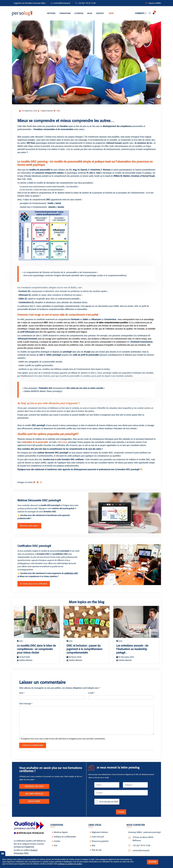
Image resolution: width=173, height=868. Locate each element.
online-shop (62, 442)
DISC (59, 111)
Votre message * (26, 706)
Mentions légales (61, 835)
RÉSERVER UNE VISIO (34, 789)
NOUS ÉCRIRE (34, 804)
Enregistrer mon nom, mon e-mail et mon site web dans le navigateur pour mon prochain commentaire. (63, 741)
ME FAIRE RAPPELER (34, 796)
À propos (78, 13)
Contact (98, 13)
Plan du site (97, 853)
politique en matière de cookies (70, 864)
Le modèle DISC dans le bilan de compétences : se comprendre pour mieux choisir (36, 650)
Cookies (57, 844)
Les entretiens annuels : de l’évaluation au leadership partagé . (134, 648)
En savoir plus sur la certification (33, 583)
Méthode (52, 13)
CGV (56, 848)
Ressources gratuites (100, 844)
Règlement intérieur (100, 835)
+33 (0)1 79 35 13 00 (87, 3)
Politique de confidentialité (65, 839)
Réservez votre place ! (28, 525)
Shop (109, 13)
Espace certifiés (155, 3)
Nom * (22, 695)
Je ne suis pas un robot (109, 804)
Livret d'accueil (98, 839)
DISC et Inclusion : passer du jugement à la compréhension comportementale (86, 648)
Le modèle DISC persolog (32, 162)
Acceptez (153, 862)
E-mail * (91, 695)
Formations (65, 13)
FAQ (93, 848)
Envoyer (121, 814)
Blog (88, 13)
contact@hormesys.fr (62, 3)
